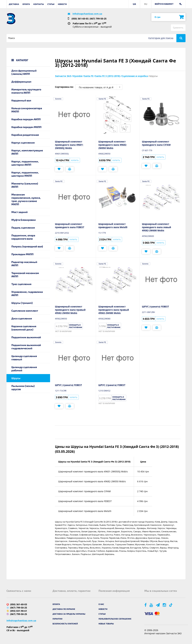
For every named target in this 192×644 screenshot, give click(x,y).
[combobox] (99, 87)
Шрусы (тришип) (22, 303)
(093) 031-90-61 (19, 611)
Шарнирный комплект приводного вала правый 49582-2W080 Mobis (114, 310)
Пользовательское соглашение (115, 619)
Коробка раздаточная (25, 135)
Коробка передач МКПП (26, 127)
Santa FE (102, 99)
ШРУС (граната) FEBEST (155, 307)
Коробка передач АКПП (26, 119)
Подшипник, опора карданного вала (23, 237)
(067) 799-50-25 (98, 19)
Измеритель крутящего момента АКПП (26, 91)
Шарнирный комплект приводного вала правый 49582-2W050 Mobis (70, 310)
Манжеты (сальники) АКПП (25, 185)
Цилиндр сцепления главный (24, 358)
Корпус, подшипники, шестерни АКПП (25, 163)
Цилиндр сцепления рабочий (24, 369)
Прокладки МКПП (22, 254)
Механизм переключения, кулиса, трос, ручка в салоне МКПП (26, 199)
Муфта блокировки (24, 220)
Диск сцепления (22, 318)
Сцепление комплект (25, 311)
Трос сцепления (21, 284)
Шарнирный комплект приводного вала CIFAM (156, 143)
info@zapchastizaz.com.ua (87, 14)
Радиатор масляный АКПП (24, 264)
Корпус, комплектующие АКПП (27, 152)
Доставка (14, 4)
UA (134, 4)
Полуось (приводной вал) (27, 246)
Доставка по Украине (64, 609)
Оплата (26, 4)
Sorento (58, 99)
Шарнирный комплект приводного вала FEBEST (70, 226)
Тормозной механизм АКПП (25, 275)
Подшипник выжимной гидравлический (26, 347)
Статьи (51, 4)
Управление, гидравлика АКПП (27, 293)
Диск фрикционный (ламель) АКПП (24, 72)
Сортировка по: (64, 87)
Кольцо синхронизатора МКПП (27, 110)
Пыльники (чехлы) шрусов (23, 387)
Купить (75, 160)
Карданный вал (21, 100)
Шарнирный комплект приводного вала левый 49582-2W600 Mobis (156, 227)
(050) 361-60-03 (80, 19)
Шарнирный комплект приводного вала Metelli (113, 226)
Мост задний (20, 212)
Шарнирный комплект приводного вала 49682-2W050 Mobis (113, 145)
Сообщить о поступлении (76, 326)
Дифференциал (21, 82)
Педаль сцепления (23, 228)
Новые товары (106, 624)
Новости (62, 4)
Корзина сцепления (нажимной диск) (24, 328)
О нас (101, 604)
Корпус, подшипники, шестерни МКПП (25, 174)
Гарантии (57, 619)
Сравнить (178, 27)
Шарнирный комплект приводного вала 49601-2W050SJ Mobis (69, 145)
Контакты (39, 4)
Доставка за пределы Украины (69, 614)
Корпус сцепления (23, 143)
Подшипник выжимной (26, 337)
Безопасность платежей (65, 624)
